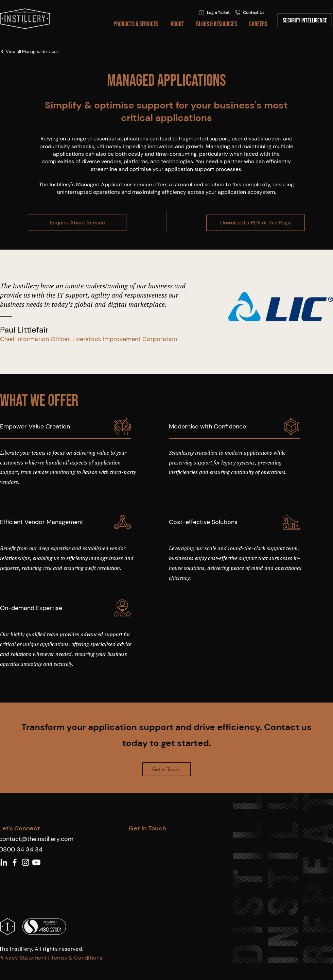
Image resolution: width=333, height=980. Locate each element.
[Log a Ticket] (214, 13)
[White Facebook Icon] (15, 862)
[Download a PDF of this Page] (256, 223)
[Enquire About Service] (77, 223)
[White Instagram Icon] (25, 862)
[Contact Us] (249, 13)
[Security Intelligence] (305, 20)
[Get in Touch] (166, 769)
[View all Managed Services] (48, 51)
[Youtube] (36, 862)
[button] (135, 24)
